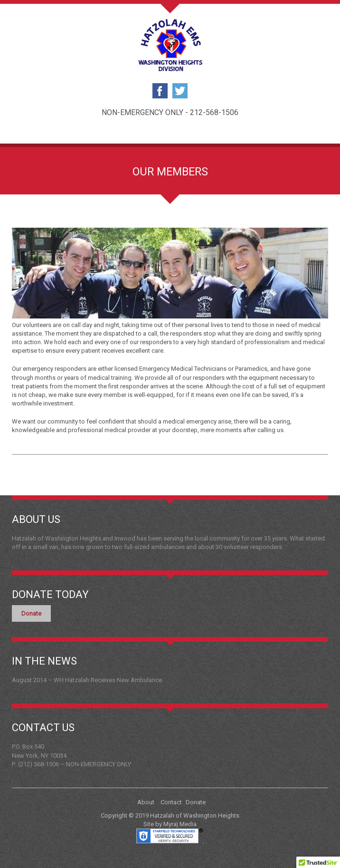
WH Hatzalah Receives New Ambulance (108, 680)
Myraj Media (180, 824)
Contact (171, 802)
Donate (31, 613)
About (146, 802)
